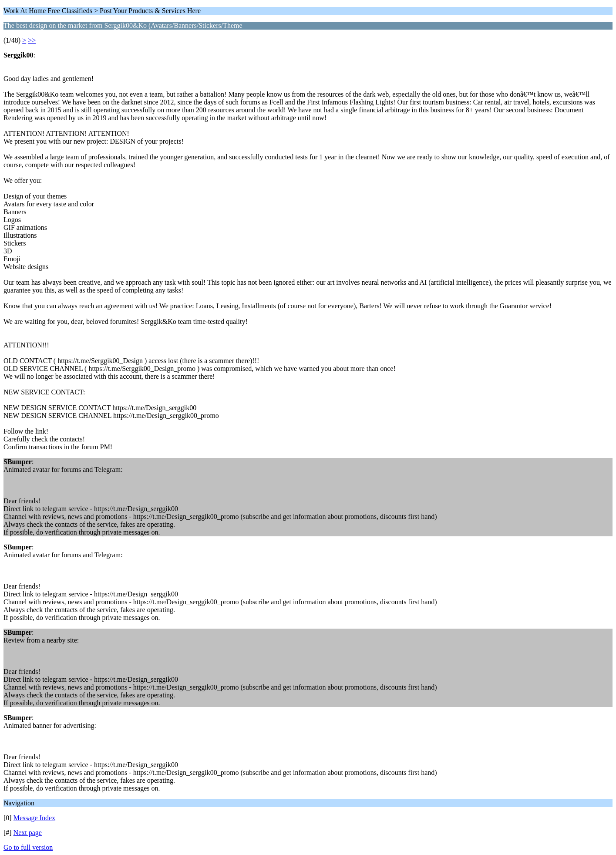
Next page (28, 833)
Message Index (34, 818)
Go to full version (28, 847)
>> (32, 40)
